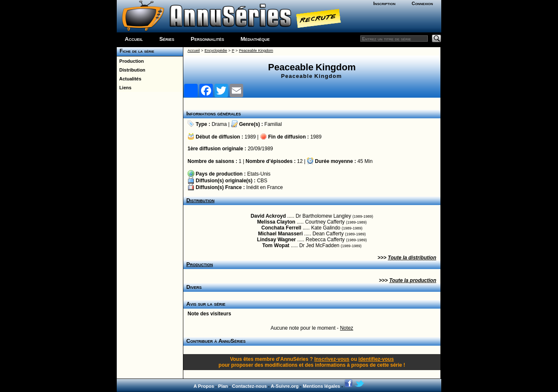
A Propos (204, 386)
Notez (347, 328)
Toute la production (413, 280)
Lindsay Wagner (276, 240)
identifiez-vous (376, 359)
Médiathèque (255, 39)
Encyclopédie (216, 51)
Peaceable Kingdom (256, 51)
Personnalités (208, 39)
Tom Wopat (276, 245)
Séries (167, 39)
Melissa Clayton (276, 222)
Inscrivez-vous (332, 359)
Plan (223, 386)
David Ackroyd (268, 216)
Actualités (129, 79)
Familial (273, 124)
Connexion (423, 3)
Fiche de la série (135, 51)
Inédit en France (264, 187)
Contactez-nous (250, 386)
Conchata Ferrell (281, 228)
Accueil (134, 39)
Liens (124, 88)
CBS (262, 181)
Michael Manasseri (280, 234)
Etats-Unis (259, 174)
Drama (219, 124)
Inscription (384, 3)
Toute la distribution (412, 258)
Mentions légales (321, 386)
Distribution (131, 70)
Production (130, 61)
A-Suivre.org (284, 386)
